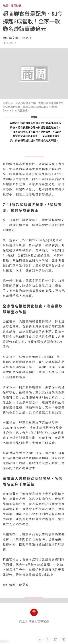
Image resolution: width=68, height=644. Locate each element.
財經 (5, 6)
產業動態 (16, 6)
